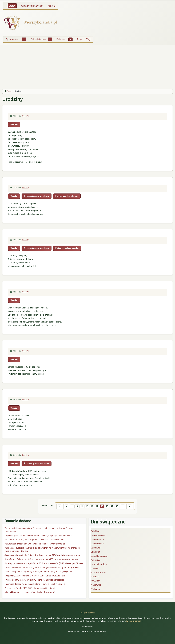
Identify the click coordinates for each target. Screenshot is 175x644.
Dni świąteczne (38, 39)
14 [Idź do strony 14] (97, 507)
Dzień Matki (96, 552)
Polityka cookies (87, 613)
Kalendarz (61, 39)
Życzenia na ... (13, 39)
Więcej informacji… (135, 621)
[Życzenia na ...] (24, 39)
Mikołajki (95, 577)
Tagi (88, 39)
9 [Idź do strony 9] (70, 507)
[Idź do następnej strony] (125, 507)
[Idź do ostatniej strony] (133, 507)
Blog (79, 39)
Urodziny (25, 116)
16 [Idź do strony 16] (108, 507)
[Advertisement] (87, 67)
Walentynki (96, 585)
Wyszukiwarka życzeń (32, 6)
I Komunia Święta (99, 565)
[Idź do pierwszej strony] (56, 507)
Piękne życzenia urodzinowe (67, 196)
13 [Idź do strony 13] (92, 507)
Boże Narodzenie (98, 573)
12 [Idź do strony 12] (86, 507)
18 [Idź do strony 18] (119, 507)
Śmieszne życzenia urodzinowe (37, 196)
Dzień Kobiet (96, 548)
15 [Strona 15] (103, 507)
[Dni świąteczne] (50, 39)
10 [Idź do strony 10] (75, 507)
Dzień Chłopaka (98, 536)
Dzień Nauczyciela (99, 557)
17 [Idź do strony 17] (113, 507)
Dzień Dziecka (97, 544)
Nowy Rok (95, 581)
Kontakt (52, 6)
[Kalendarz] (70, 39)
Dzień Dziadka (97, 540)
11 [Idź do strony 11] (81, 507)
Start (11, 6)
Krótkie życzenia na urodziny (67, 248)
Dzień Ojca (96, 561)
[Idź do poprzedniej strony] (64, 507)
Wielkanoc (96, 590)
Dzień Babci (96, 532)
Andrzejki (95, 569)
